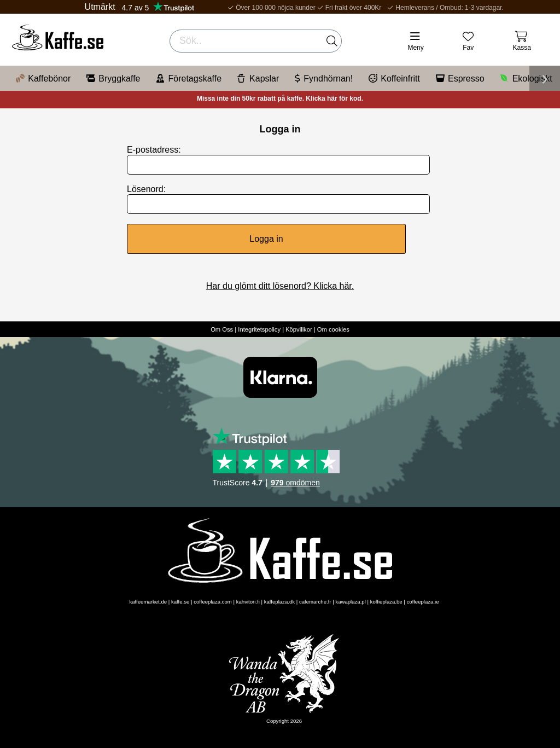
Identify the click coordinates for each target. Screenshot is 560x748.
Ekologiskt (526, 79)
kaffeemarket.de (148, 602)
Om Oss (222, 329)
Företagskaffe (189, 79)
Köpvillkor (299, 329)
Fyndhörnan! (324, 79)
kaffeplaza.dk (279, 602)
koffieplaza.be (386, 602)
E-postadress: (154, 150)
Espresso (460, 79)
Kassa (522, 48)
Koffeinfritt (394, 79)
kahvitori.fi (248, 602)
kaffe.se (180, 602)
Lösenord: (146, 189)
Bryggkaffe (113, 79)
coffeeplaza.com (213, 602)
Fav (468, 48)
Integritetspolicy (259, 329)
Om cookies (333, 329)
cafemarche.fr (315, 602)
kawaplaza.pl (350, 602)
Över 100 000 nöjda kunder (269, 8)
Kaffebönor (43, 79)
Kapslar (258, 79)
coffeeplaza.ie (423, 602)
